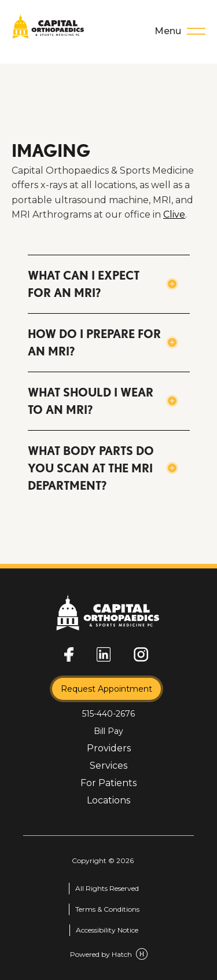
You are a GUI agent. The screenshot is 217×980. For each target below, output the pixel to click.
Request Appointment (106, 689)
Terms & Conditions (107, 909)
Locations (108, 800)
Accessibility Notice (107, 930)
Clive (174, 214)
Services (108, 766)
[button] (109, 284)
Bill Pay (108, 731)
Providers (109, 748)
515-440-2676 (108, 714)
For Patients (108, 783)
